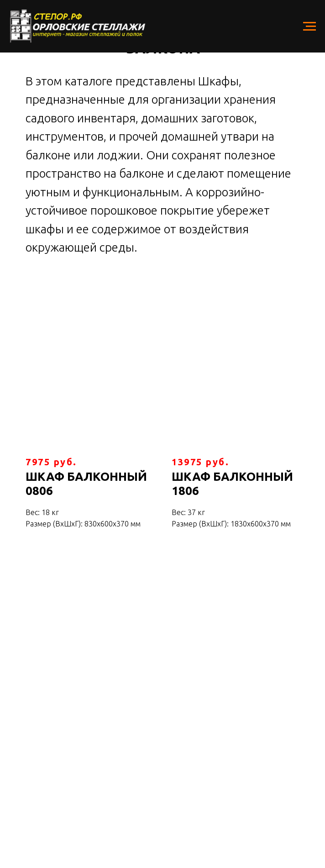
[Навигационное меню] (309, 26)
